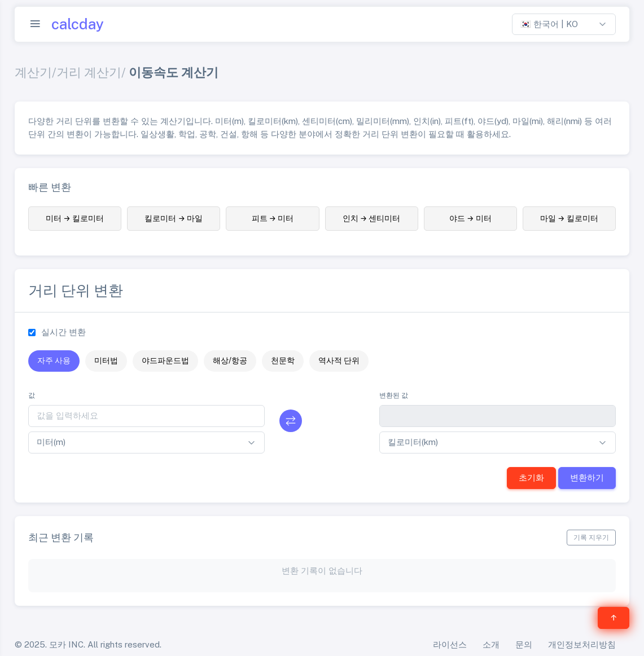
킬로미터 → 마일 (174, 218)
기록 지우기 (591, 538)
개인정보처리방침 (582, 644)
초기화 (531, 477)
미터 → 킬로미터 (75, 218)
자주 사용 (54, 360)
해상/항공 (230, 360)
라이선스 (450, 644)
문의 (524, 644)
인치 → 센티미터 (372, 218)
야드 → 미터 (470, 218)
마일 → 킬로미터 (569, 218)
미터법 (106, 360)
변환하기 (587, 477)
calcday (78, 24)
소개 (491, 644)
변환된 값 (394, 395)
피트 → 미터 (273, 218)
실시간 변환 (63, 332)
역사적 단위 (339, 360)
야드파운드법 (165, 360)
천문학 (283, 360)
